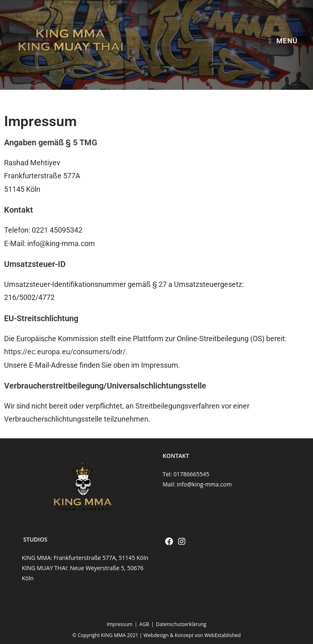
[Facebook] (169, 542)
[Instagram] (182, 542)
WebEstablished (223, 635)
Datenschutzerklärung (181, 624)
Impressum (120, 624)
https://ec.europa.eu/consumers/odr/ (65, 352)
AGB (144, 624)
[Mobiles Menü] (283, 41)
